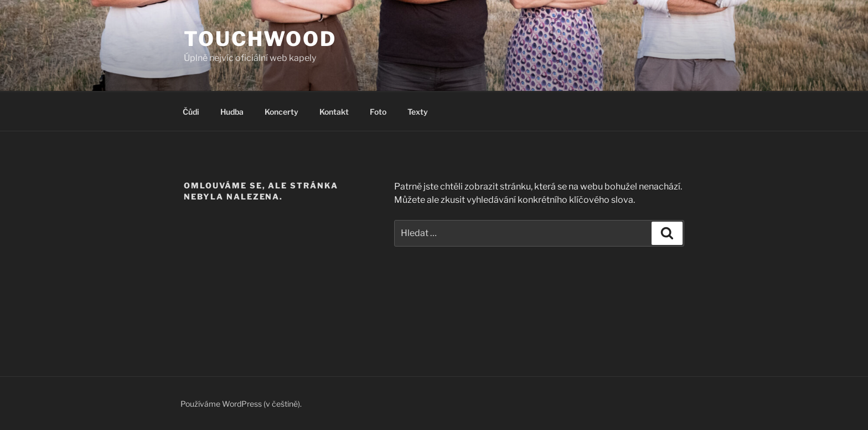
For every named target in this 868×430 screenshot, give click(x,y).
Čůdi (191, 112)
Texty (418, 112)
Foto (378, 112)
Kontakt (334, 112)
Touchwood (260, 39)
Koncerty (281, 112)
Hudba (232, 112)
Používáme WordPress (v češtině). (241, 404)
